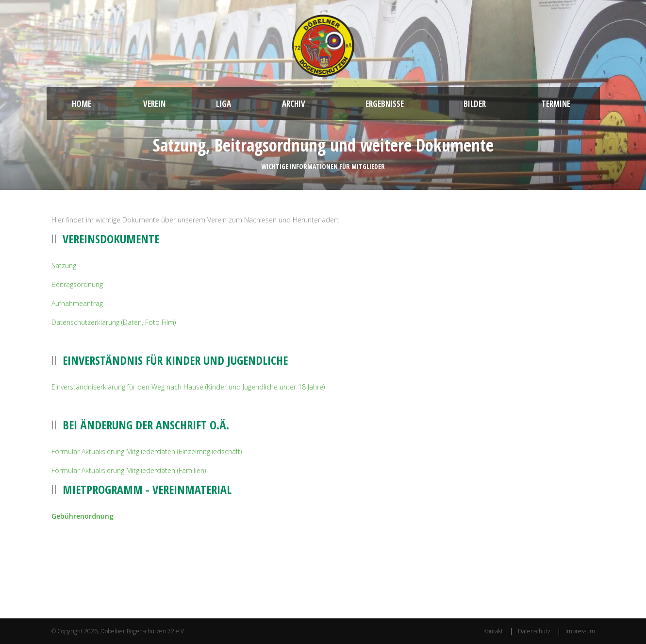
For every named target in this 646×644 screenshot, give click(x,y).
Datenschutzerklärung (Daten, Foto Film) (114, 322)
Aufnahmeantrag (77, 303)
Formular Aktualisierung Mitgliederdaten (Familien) (129, 470)
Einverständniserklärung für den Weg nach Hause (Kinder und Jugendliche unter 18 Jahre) (188, 387)
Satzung (64, 265)
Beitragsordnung (77, 284)
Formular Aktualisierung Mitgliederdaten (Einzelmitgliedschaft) (147, 451)
